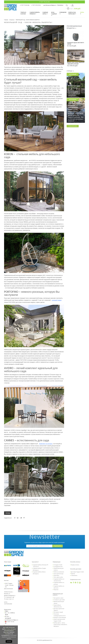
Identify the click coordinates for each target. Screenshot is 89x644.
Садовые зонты (45, 13)
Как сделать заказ (58, 598)
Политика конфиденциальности (60, 615)
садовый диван (57, 300)
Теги (55, 577)
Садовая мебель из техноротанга (59, 580)
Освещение (63, 13)
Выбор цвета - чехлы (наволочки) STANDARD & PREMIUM (60, 625)
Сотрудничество (58, 567)
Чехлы (82, 13)
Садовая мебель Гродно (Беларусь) (39, 569)
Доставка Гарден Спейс (77, 572)
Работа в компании (59, 572)
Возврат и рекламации (60, 618)
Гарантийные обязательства (58, 606)
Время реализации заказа (59, 602)
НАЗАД (8, 513)
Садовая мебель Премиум (35, 13)
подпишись (58, 546)
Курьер (73, 574)
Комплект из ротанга (46, 444)
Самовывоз (74, 575)
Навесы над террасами (72, 13)
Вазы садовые (54, 14)
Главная (6, 20)
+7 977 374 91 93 (36, 5)
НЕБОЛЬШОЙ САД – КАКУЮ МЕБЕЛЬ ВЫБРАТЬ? (28, 20)
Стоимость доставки (59, 600)
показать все (73, 126)
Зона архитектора (58, 574)
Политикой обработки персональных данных (9, 637)
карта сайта (60, 577)
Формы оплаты (75, 565)
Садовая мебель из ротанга (59, 583)
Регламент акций (58, 612)
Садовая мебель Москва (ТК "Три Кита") (40, 566)
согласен (9, 641)
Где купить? (35, 562)
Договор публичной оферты (59, 610)
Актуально (12, 20)
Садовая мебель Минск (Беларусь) (39, 573)
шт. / (73, 9)
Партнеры (56, 575)
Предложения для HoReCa (59, 569)
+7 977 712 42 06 (45, 2)
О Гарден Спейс (58, 565)
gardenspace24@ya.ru (50, 5)
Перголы (56, 590)
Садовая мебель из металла (59, 587)
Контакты (60, 5)
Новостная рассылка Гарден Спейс (59, 620)
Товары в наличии (23, 13)
